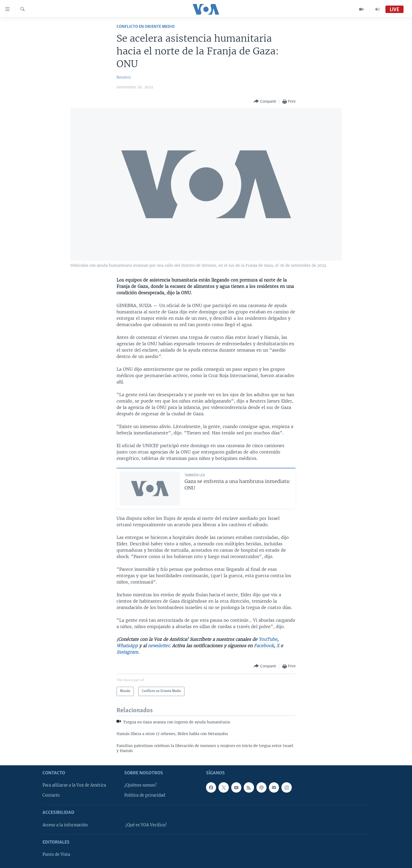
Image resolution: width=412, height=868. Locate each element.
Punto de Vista (56, 854)
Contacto (51, 795)
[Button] (265, 102)
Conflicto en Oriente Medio (146, 27)
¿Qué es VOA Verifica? (146, 825)
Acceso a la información (65, 825)
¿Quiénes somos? (140, 785)
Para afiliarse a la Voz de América (74, 785)
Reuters (124, 77)
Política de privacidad (145, 795)
